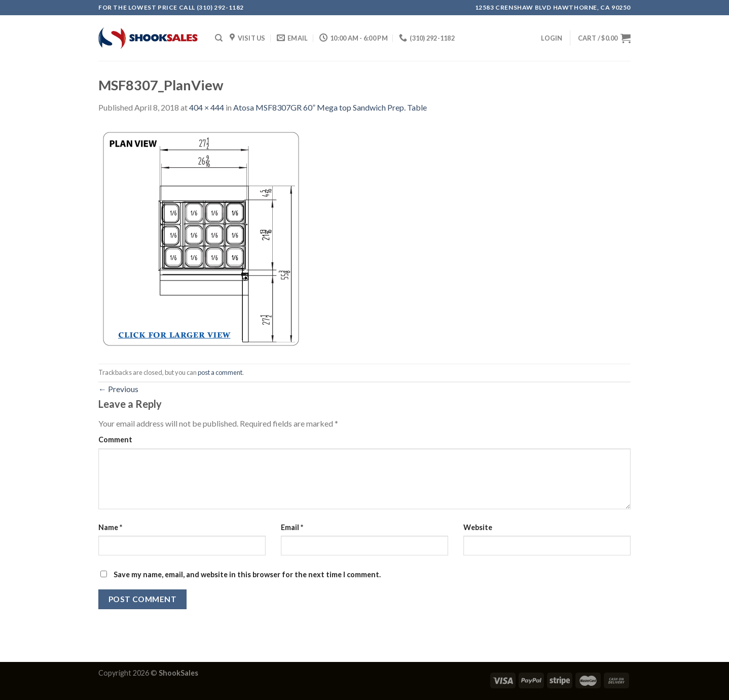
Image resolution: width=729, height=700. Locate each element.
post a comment (220, 372)
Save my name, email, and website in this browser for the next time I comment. (247, 574)
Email (292, 527)
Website (478, 527)
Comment (115, 440)
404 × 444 (207, 107)
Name (110, 527)
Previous (118, 389)
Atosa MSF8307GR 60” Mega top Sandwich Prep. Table (330, 107)
